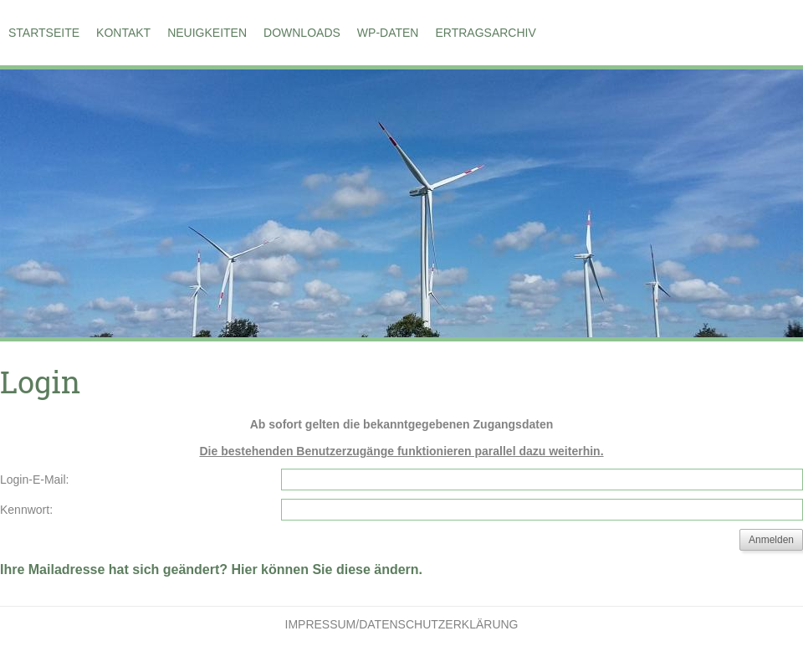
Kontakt (123, 33)
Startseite (44, 33)
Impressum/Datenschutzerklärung (402, 624)
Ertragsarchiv (485, 33)
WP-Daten (388, 33)
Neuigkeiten (207, 33)
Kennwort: (26, 510)
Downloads (302, 33)
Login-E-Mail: (34, 480)
